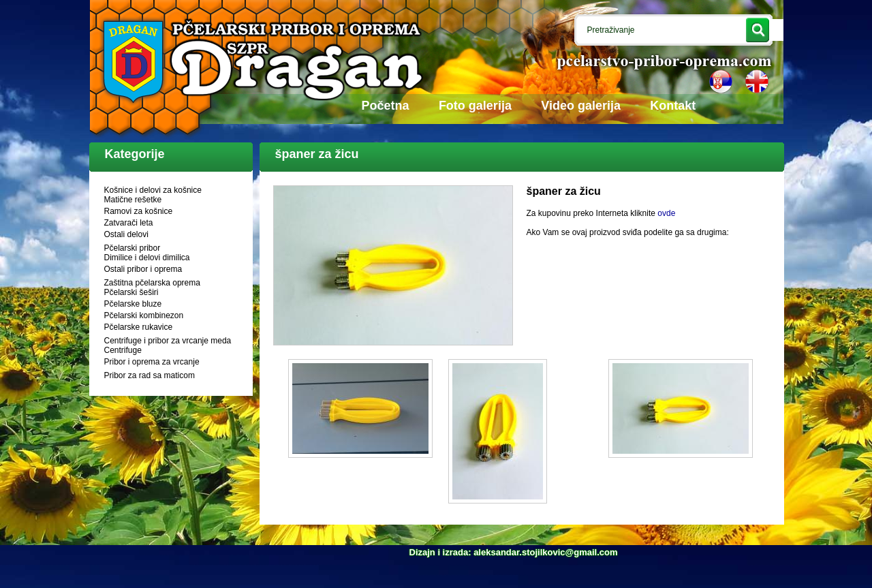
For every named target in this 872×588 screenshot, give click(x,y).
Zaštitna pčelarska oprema (152, 283)
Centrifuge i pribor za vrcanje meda (168, 341)
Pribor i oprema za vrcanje (152, 362)
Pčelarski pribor (133, 248)
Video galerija (581, 106)
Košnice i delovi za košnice (153, 190)
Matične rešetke (133, 200)
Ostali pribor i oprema (143, 269)
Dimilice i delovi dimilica (147, 258)
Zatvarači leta (129, 223)
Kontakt (673, 106)
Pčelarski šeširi (131, 292)
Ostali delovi (126, 234)
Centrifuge (123, 350)
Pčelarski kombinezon (144, 315)
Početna (386, 106)
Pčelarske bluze (133, 304)
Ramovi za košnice (139, 211)
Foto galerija (475, 106)
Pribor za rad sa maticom (150, 375)
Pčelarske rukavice (139, 327)
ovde (666, 213)
